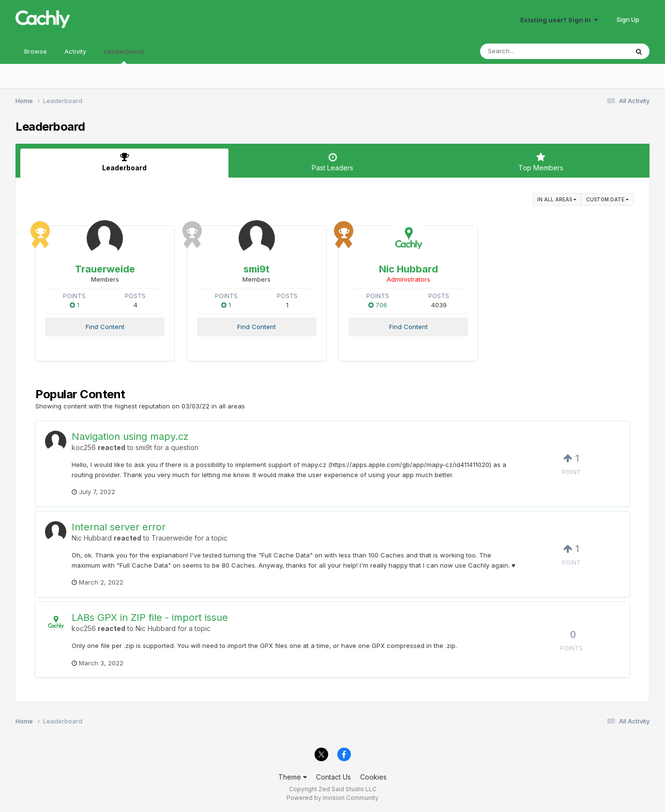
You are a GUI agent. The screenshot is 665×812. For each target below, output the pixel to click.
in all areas (557, 199)
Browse (36, 51)
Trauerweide (105, 269)
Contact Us (333, 777)
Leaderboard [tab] (124, 162)
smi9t (257, 269)
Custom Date (607, 199)
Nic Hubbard (408, 269)
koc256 (84, 447)
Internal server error (119, 527)
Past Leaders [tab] (332, 162)
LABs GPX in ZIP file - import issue (150, 617)
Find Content (105, 327)
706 (378, 305)
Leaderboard (124, 56)
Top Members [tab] (541, 162)
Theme (293, 777)
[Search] (528, 51)
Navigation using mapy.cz (130, 436)
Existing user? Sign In (559, 20)
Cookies (373, 777)
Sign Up (628, 19)
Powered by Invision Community (332, 798)
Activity (75, 51)
